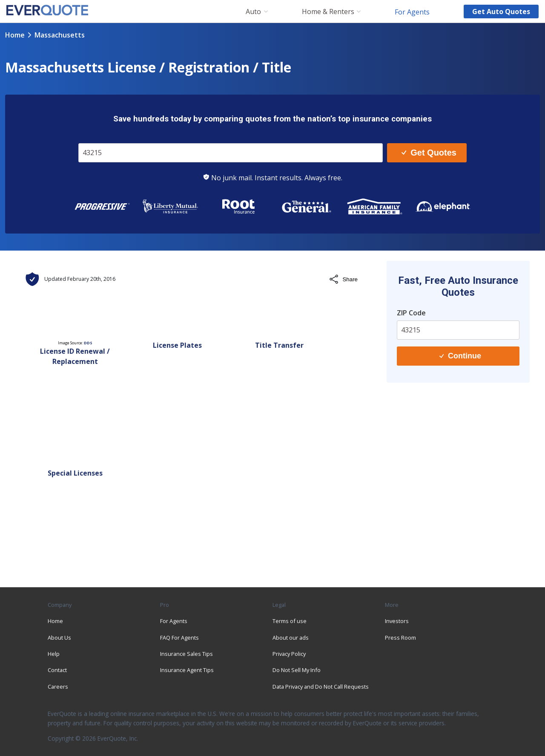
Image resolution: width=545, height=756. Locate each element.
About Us (59, 638)
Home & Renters (328, 12)
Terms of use (290, 621)
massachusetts (60, 35)
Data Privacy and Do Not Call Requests (321, 687)
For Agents (412, 12)
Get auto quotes (501, 12)
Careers (58, 687)
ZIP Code (411, 313)
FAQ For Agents (179, 638)
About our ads (291, 638)
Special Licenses (75, 473)
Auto (253, 12)
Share (343, 279)
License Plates (177, 345)
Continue (460, 356)
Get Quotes (429, 153)
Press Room (400, 638)
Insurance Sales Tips (186, 654)
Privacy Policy (289, 654)
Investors (397, 621)
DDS (88, 343)
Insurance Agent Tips (187, 670)
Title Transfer (279, 345)
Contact (57, 670)
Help (54, 654)
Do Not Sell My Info (297, 670)
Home (15, 35)
